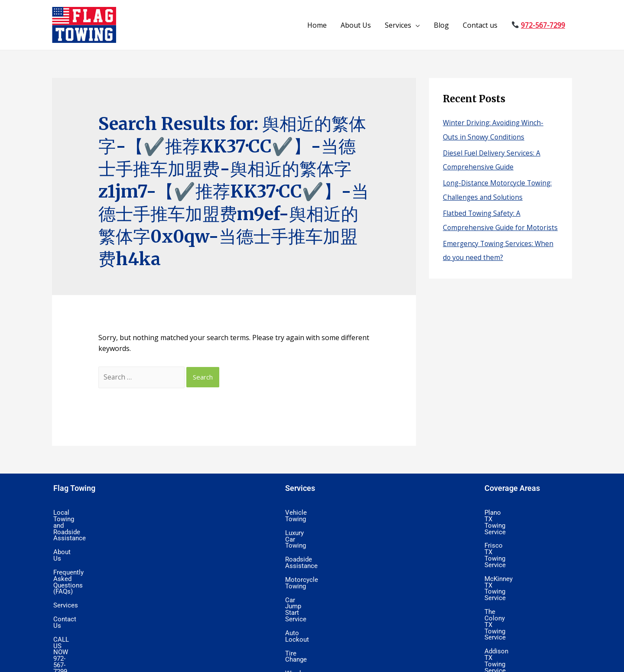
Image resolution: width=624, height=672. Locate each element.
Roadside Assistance (313, 540)
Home (317, 25)
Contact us (480, 25)
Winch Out (299, 607)
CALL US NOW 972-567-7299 (92, 581)
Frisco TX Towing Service (518, 527)
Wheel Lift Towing (309, 634)
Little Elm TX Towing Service (522, 621)
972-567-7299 (543, 25)
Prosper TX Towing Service (520, 634)
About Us (356, 25)
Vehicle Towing (305, 513)
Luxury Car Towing (310, 527)
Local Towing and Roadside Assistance (106, 513)
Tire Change (301, 594)
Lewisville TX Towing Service (522, 594)
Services (398, 25)
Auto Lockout (303, 581)
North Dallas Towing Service (522, 581)
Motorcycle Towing (310, 554)
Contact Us (68, 567)
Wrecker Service (306, 648)
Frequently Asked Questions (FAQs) (101, 540)
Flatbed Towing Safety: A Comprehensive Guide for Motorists (484, 225)
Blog (441, 25)
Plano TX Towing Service (517, 513)
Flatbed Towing (306, 621)
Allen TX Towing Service (516, 607)
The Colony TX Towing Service (524, 554)
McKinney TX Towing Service (523, 540)
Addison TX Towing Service (520, 567)
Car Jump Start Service (316, 567)
